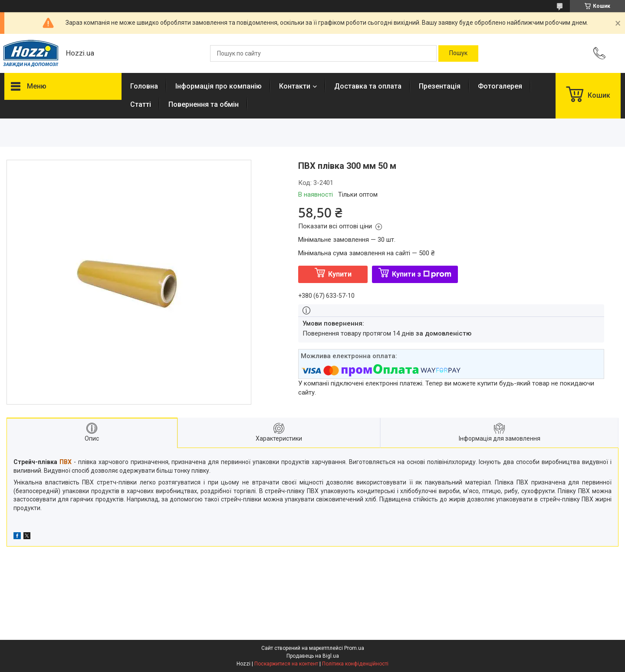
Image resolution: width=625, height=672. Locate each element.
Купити (340, 274)
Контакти (295, 86)
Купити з (422, 274)
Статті (141, 104)
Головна (144, 86)
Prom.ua (354, 648)
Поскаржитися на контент (286, 664)
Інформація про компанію (219, 86)
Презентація (440, 86)
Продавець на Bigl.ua (313, 656)
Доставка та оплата (368, 86)
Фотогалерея (500, 86)
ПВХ (66, 462)
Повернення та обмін (204, 104)
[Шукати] (458, 53)
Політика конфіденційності (355, 664)
